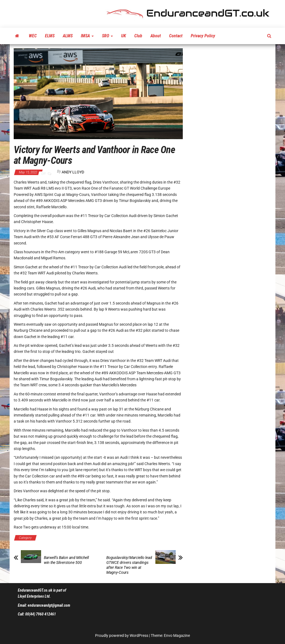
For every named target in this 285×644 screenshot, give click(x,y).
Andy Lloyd (73, 172)
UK (124, 36)
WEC (33, 36)
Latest (133, 538)
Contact (176, 36)
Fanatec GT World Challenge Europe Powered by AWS (81, 538)
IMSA (87, 36)
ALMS (68, 36)
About (156, 36)
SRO (107, 36)
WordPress (139, 635)
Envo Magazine (177, 635)
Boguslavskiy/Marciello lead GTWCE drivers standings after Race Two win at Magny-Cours (129, 565)
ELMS (50, 36)
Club (138, 36)
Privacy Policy (203, 36)
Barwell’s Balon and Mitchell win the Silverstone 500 (66, 560)
